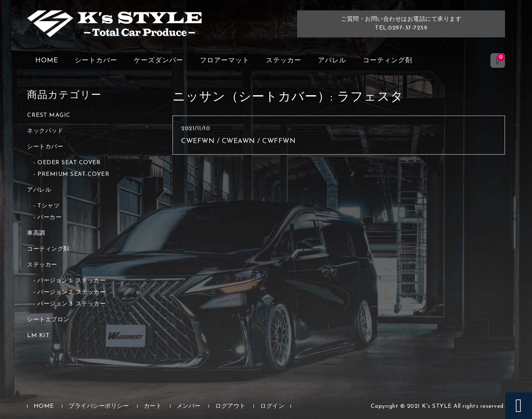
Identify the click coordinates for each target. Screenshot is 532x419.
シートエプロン (48, 320)
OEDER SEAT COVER (69, 163)
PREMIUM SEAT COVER (73, 174)
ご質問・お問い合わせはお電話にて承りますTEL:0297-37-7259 (401, 24)
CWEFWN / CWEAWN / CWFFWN (238, 141)
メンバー (189, 406)
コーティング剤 (388, 61)
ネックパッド (45, 131)
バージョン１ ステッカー (71, 281)
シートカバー (96, 61)
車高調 (36, 233)
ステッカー (284, 61)
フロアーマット (225, 61)
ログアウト (230, 406)
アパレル (332, 61)
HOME (47, 61)
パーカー (49, 218)
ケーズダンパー (159, 61)
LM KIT (38, 336)
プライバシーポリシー (99, 406)
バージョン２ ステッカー (71, 292)
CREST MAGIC (49, 115)
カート (153, 406)
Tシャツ (48, 206)
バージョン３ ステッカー (71, 304)
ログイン (272, 406)
